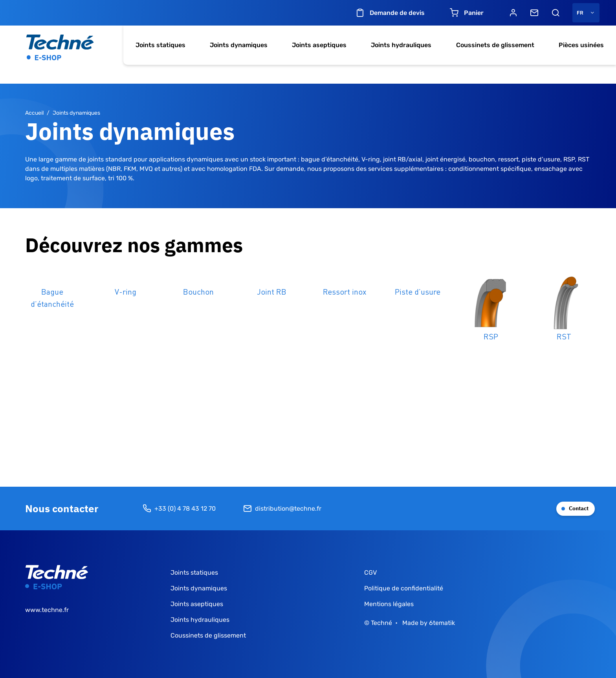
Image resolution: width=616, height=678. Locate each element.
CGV (370, 573)
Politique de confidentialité (404, 588)
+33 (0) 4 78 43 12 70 (179, 509)
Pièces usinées (581, 45)
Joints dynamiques (239, 45)
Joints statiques (160, 45)
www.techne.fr (47, 610)
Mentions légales (389, 604)
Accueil (34, 113)
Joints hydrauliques (401, 45)
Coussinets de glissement (495, 45)
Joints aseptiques (319, 45)
